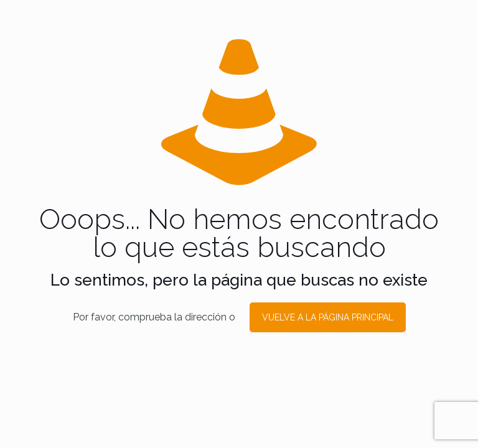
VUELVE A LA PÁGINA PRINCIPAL (328, 317)
